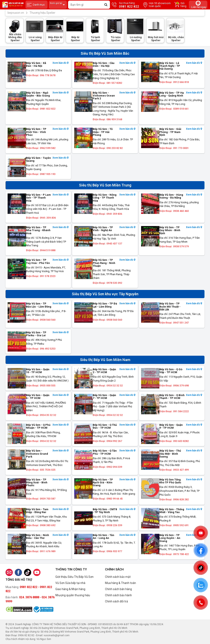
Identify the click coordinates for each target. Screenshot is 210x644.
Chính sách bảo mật (118, 577)
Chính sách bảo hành (118, 595)
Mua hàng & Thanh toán (120, 583)
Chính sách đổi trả (116, 601)
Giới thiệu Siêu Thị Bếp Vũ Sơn (74, 577)
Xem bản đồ (60, 63)
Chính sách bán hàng (118, 589)
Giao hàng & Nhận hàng (70, 589)
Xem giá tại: (58, 5)
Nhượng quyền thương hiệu (73, 595)
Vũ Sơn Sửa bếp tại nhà (70, 583)
